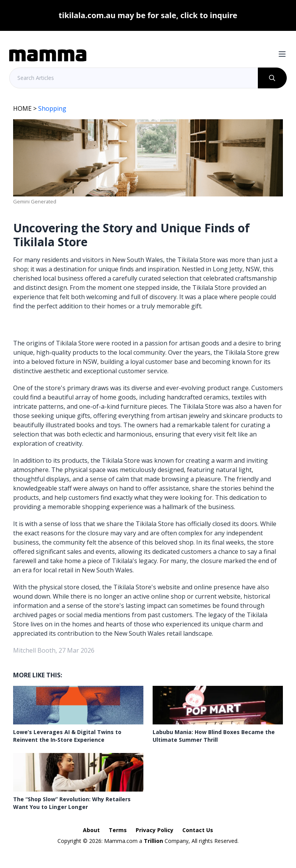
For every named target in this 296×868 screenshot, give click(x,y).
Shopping (52, 108)
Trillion (153, 841)
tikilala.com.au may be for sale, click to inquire (148, 15)
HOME (22, 108)
